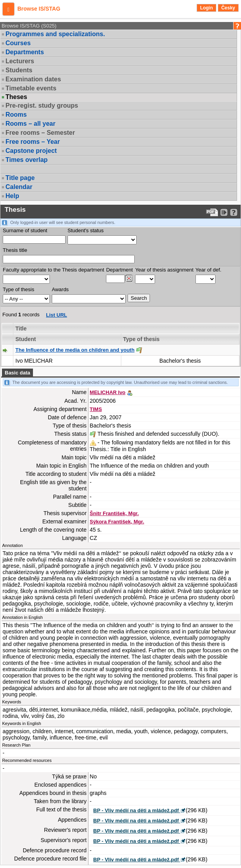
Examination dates (33, 79)
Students (19, 70)
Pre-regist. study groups (42, 106)
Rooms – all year (30, 124)
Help (12, 196)
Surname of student (25, 230)
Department (119, 270)
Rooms (16, 115)
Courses (18, 43)
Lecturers (20, 61)
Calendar (19, 187)
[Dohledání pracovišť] (129, 279)
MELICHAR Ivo (108, 392)
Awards (60, 289)
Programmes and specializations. (55, 34)
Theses (16, 97)
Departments (25, 52)
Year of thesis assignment (164, 270)
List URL (56, 315)
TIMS (96, 409)
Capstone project (31, 151)
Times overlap (26, 160)
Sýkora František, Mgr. (117, 522)
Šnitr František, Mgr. (114, 513)
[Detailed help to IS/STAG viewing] (234, 212)
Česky (228, 8)
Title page (20, 178)
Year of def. (208, 270)
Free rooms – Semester (40, 133)
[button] (8, 9)
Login (207, 8)
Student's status (86, 230)
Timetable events (31, 88)
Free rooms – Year (33, 142)
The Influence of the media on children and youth (75, 350)
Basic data (17, 373)
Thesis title (15, 250)
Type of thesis (18, 289)
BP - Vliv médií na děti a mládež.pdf (137, 810)
